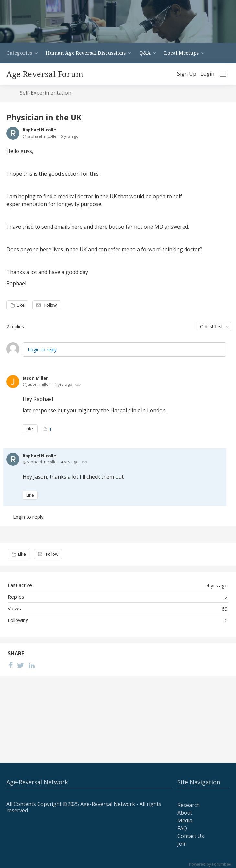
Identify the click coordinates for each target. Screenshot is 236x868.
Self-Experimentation (45, 93)
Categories (19, 53)
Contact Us (191, 836)
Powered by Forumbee (210, 865)
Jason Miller (35, 378)
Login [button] (207, 74)
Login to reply (42, 349)
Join (182, 844)
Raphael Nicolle (39, 130)
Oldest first (212, 326)
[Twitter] (21, 665)
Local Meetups (181, 53)
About (185, 813)
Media (185, 820)
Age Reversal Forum (45, 74)
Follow (51, 305)
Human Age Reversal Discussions (86, 53)
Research (189, 805)
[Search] (168, 74)
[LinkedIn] (32, 665)
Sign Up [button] (187, 74)
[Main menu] (223, 74)
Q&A (145, 53)
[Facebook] (11, 665)
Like (21, 305)
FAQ (182, 828)
